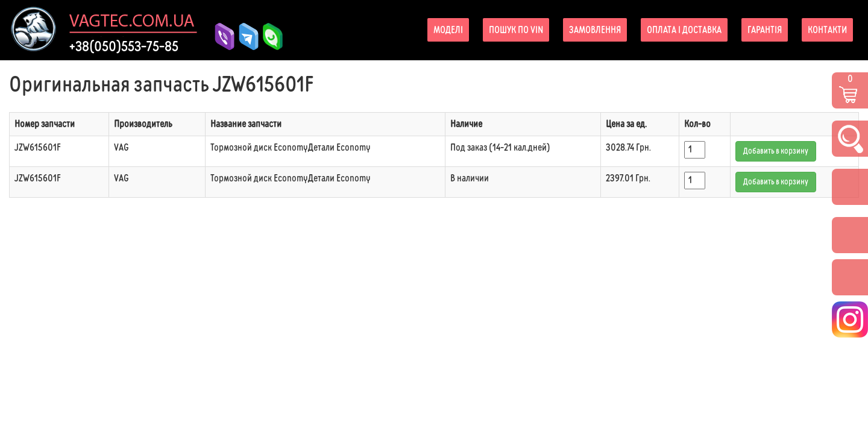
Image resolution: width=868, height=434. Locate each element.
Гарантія (765, 30)
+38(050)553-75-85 (124, 46)
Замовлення (595, 30)
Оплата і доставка (684, 30)
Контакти (827, 30)
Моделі (448, 30)
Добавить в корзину (776, 151)
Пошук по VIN (516, 30)
